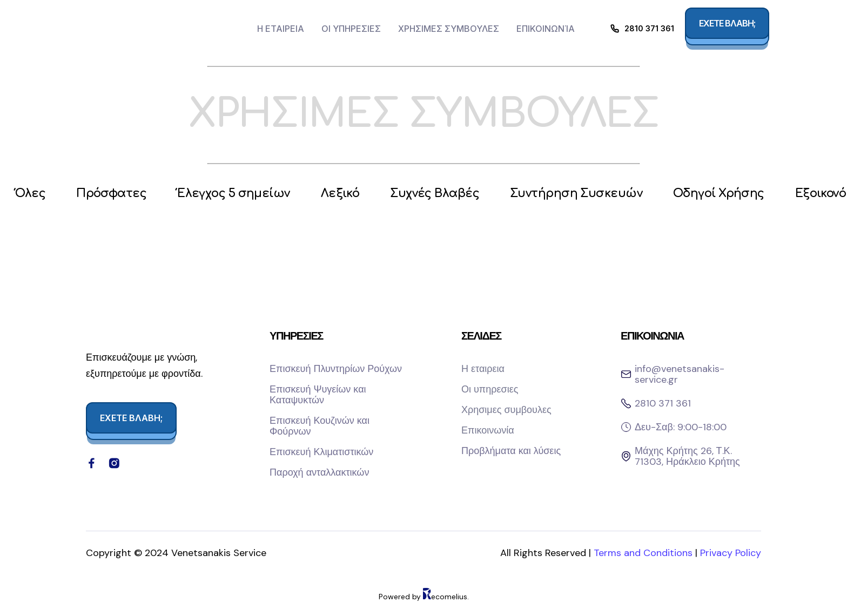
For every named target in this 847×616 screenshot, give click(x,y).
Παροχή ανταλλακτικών (319, 473)
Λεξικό (351, 194)
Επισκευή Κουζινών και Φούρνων (320, 427)
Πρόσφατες (116, 194)
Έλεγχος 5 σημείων (241, 194)
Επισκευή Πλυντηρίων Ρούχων (336, 370)
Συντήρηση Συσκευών (594, 194)
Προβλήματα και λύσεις (511, 452)
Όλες (32, 194)
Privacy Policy (731, 564)
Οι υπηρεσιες (351, 29)
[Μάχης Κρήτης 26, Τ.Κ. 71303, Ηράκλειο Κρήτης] (626, 457)
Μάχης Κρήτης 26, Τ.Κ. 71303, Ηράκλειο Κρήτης (687, 457)
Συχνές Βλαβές (449, 194)
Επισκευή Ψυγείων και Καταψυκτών (318, 396)
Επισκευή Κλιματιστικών (321, 453)
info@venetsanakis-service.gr (680, 375)
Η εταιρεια (281, 29)
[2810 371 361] (615, 29)
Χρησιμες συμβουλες (449, 29)
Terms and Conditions (644, 564)
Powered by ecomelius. (424, 608)
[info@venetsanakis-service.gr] (626, 375)
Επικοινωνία (546, 29)
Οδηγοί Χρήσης (741, 194)
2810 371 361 (649, 28)
